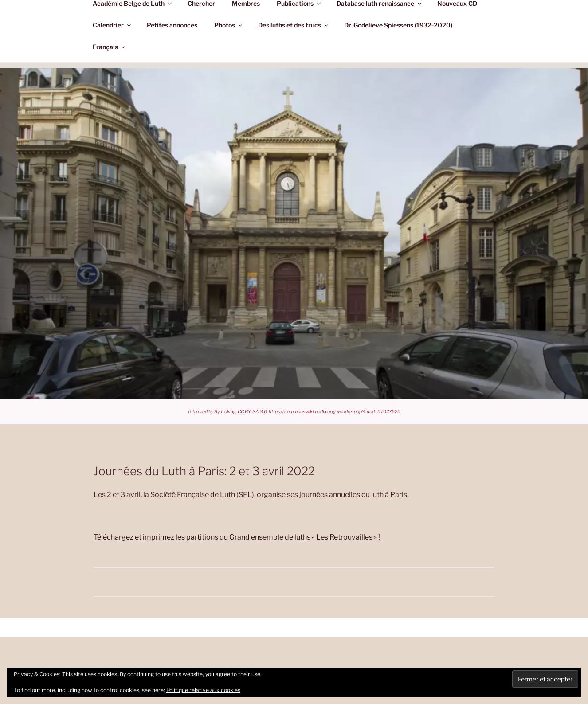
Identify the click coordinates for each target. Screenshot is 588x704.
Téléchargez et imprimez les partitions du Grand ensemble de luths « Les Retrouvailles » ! (237, 537)
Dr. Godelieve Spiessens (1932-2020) (398, 25)
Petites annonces (172, 25)
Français (110, 47)
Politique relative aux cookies (203, 690)
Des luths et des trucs (294, 25)
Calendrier (112, 25)
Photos (229, 25)
